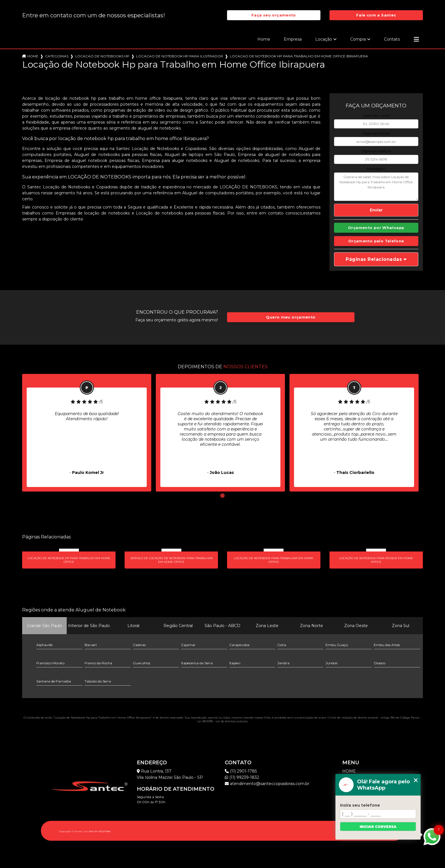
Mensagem (376, 169)
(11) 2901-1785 (241, 771)
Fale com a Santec (376, 15)
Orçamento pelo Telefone (376, 241)
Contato (392, 39)
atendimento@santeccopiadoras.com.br (267, 784)
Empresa (293, 39)
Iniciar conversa (378, 827)
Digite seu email (376, 133)
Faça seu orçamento (274, 15)
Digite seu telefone (376, 151)
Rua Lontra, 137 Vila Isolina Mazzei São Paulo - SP (170, 774)
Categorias (57, 56)
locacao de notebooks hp (102, 56)
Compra (358, 39)
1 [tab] (222, 496)
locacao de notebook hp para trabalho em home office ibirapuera (299, 56)
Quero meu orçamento (291, 317)
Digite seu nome (376, 115)
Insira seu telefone (360, 805)
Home (264, 39)
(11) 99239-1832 (242, 777)
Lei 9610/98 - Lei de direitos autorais (222, 721)
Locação (324, 39)
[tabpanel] (87, 433)
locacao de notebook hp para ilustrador (180, 56)
